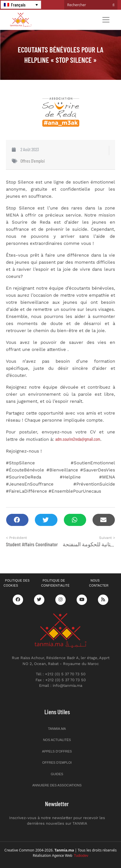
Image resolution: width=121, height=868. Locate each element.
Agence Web (70, 856)
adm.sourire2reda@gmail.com (78, 439)
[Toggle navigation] (106, 20)
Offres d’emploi (57, 763)
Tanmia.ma (57, 729)
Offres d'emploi (33, 161)
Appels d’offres (57, 751)
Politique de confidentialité (55, 583)
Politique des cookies (17, 583)
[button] (17, 520)
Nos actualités (57, 740)
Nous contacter (99, 583)
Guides (57, 774)
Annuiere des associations (57, 785)
